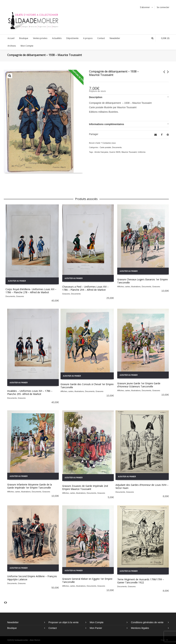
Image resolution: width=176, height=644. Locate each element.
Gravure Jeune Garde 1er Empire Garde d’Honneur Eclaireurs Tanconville (139, 385)
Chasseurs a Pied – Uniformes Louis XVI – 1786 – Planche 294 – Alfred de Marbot (85, 288)
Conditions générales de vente (147, 622)
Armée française (101, 152)
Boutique (12, 628)
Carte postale (105, 147)
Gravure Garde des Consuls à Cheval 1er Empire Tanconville (87, 386)
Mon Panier (96, 628)
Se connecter (163, 7)
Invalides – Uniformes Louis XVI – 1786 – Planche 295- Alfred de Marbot (30, 392)
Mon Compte (97, 622)
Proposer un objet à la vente (64, 622)
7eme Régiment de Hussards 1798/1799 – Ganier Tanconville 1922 (141, 581)
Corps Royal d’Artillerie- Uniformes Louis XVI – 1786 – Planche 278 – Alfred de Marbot (31, 291)
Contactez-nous (109, 143)
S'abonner (145, 7)
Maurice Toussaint (129, 152)
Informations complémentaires (107, 124)
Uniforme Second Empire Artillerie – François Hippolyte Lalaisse (32, 578)
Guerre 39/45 (115, 152)
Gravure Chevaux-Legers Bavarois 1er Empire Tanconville (142, 281)
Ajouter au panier (17, 281)
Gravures (20, 296)
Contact (53, 628)
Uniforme (142, 152)
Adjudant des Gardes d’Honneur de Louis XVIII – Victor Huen (142, 486)
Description (96, 97)
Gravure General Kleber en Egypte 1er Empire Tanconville (87, 580)
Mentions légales (140, 628)
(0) (163, 38)
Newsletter (13, 622)
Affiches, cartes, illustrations (129, 287)
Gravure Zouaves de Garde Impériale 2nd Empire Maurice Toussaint (85, 487)
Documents (117, 147)
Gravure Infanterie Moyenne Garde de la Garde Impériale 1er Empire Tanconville (30, 486)
